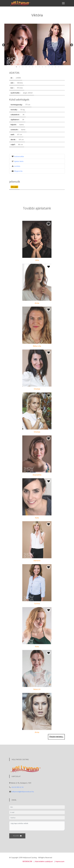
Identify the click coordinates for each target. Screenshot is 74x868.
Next (71, 44)
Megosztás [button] (18, 171)
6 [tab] (33, 67)
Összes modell (56, 741)
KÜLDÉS (17, 839)
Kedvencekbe (19, 156)
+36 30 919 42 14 (17, 787)
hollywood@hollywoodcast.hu (23, 792)
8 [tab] (39, 67)
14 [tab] (59, 67)
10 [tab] (46, 67)
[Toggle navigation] (63, 3)
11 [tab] (49, 67)
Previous (3, 44)
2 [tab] (20, 67)
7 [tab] (36, 67)
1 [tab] (16, 67)
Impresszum (60, 861)
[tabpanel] (21, 44)
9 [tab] (42, 67)
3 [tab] (23, 67)
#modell (14, 187)
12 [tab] (52, 67)
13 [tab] (55, 67)
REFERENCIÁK (27, 861)
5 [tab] (29, 67)
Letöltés (17, 166)
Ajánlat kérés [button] (19, 161)
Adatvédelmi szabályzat (44, 861)
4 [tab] (26, 67)
